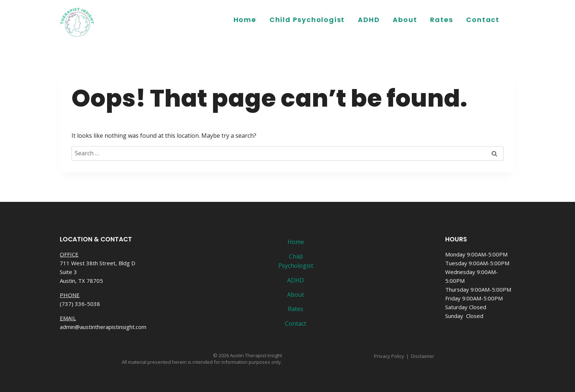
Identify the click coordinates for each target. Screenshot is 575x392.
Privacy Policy (389, 356)
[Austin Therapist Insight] (77, 22)
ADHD (369, 20)
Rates (442, 20)
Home (245, 20)
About (405, 20)
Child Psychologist (307, 20)
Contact (483, 20)
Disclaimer (423, 356)
